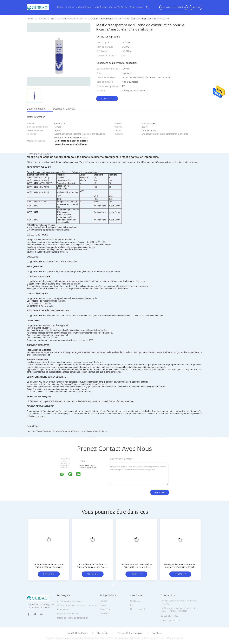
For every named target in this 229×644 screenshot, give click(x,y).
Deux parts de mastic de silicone (66, 431)
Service (103, 605)
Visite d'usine (101, 7)
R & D (133, 605)
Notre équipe (106, 609)
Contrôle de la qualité (77, 633)
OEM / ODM (136, 601)
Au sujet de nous (84, 7)
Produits (70, 7)
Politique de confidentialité (130, 633)
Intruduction (106, 613)
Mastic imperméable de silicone (95, 431)
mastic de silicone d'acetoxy (39, 431)
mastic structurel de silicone (70, 601)
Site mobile (157, 633)
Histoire (103, 601)
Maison (61, 7)
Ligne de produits (138, 609)
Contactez (107, 99)
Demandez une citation (173, 7)
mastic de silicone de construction (73, 618)
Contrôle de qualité (118, 7)
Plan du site (103, 633)
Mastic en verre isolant (68, 614)
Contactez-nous (137, 7)
